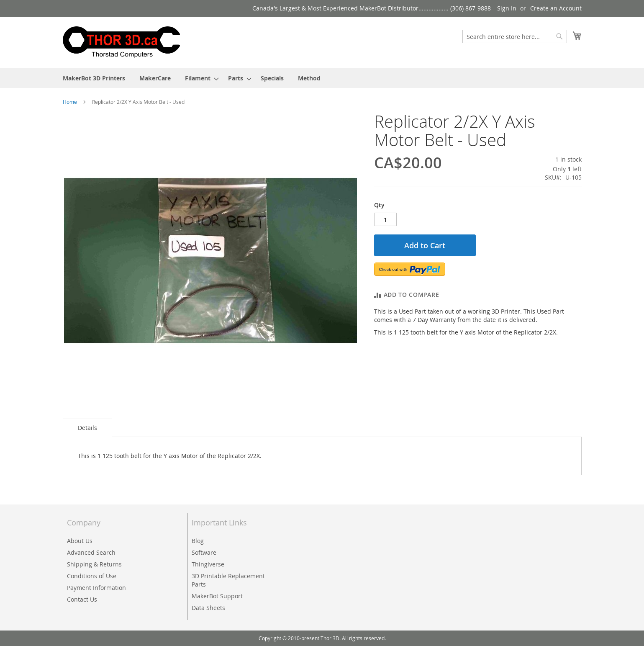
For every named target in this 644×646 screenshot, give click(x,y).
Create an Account (556, 8)
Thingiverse (208, 564)
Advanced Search (91, 552)
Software (204, 552)
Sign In (507, 8)
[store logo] (121, 42)
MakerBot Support (217, 596)
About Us (80, 541)
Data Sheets (208, 608)
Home (70, 102)
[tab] (87, 428)
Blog (198, 541)
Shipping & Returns (94, 564)
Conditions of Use (92, 576)
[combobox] (515, 36)
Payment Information (96, 588)
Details (87, 428)
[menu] (322, 78)
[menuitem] (94, 78)
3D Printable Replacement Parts (228, 580)
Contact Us (82, 599)
